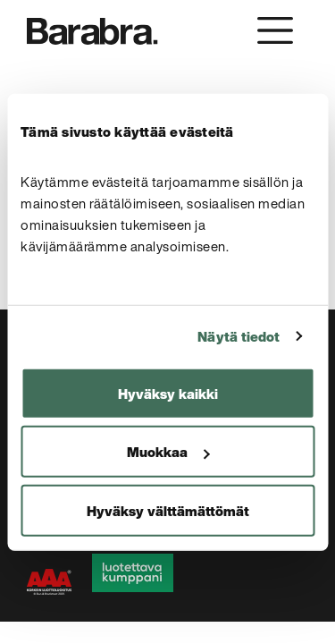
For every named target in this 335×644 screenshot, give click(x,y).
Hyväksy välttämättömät (168, 510)
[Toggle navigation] (275, 30)
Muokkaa (168, 452)
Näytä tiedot (239, 336)
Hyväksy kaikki (168, 393)
